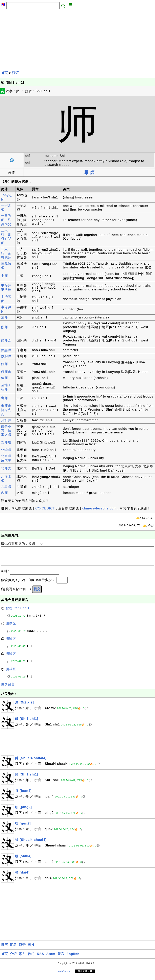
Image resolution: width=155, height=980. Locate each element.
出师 (4, 398)
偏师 (4, 378)
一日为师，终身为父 (6, 220)
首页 (4, 73)
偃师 (4, 364)
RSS (41, 958)
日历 (4, 949)
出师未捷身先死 (6, 410)
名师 (4, 493)
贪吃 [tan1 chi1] (18, 612)
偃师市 (6, 372)
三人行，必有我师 (6, 253)
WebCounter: (65, 975)
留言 (61, 958)
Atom (51, 958)
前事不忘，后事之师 (6, 431)
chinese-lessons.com (99, 508)
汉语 (16, 73)
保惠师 (6, 350)
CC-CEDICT (45, 508)
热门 (31, 958)
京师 (4, 317)
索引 (22, 958)
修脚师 (6, 356)
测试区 (11, 627)
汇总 (13, 949)
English (73, 958)
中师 (4, 276)
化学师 (6, 450)
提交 (37, 593)
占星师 (6, 487)
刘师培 (6, 442)
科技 (31, 949)
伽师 (4, 327)
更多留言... (9, 688)
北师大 (6, 468)
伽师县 (6, 340)
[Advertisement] (77, 40)
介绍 (13, 958)
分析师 (6, 420)
